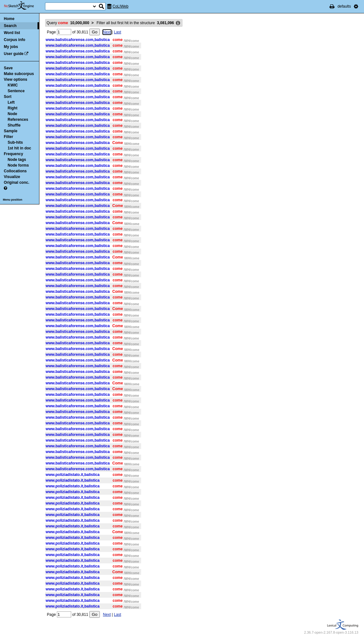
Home (9, 19)
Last (117, 32)
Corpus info (14, 40)
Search (10, 26)
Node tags (17, 160)
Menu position (13, 200)
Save (8, 68)
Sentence (16, 91)
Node (12, 114)
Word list (12, 33)
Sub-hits (15, 142)
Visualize (12, 177)
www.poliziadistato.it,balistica (73, 475)
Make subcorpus (19, 74)
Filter (8, 137)
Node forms (18, 165)
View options (16, 79)
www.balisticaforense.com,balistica (78, 40)
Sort (8, 97)
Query (68, 23)
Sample (11, 131)
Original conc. (17, 182)
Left (11, 102)
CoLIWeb (120, 6)
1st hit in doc (19, 148)
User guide (14, 54)
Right (13, 108)
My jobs (11, 47)
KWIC (13, 85)
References (18, 120)
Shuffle (14, 125)
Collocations (15, 171)
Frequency (14, 154)
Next (107, 32)
